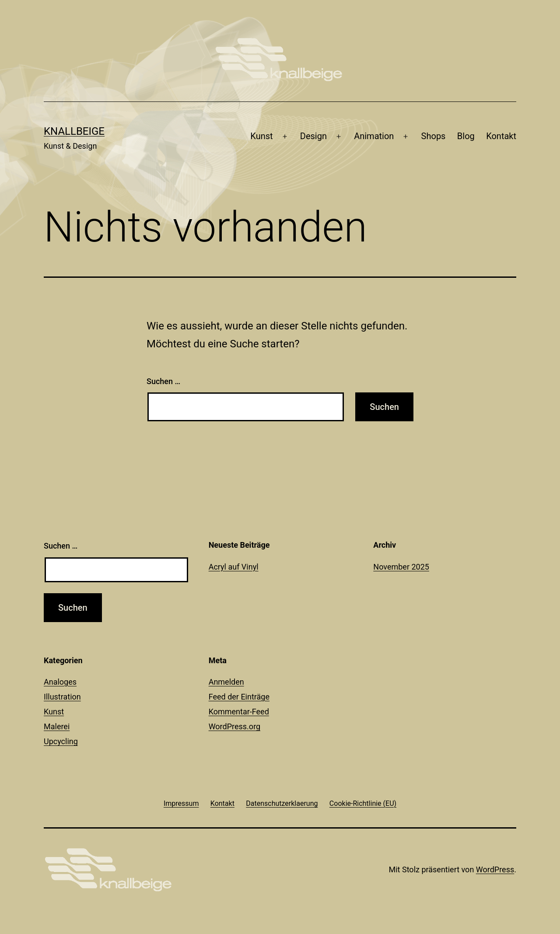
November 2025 (401, 567)
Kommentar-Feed (239, 712)
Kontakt (501, 136)
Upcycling (61, 741)
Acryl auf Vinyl (234, 567)
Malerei (57, 726)
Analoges (60, 682)
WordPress (495, 869)
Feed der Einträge (239, 697)
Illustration (62, 697)
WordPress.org (235, 726)
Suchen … (163, 381)
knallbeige (74, 131)
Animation (374, 136)
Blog (466, 136)
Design (313, 136)
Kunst (261, 136)
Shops (434, 136)
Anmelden (226, 682)
